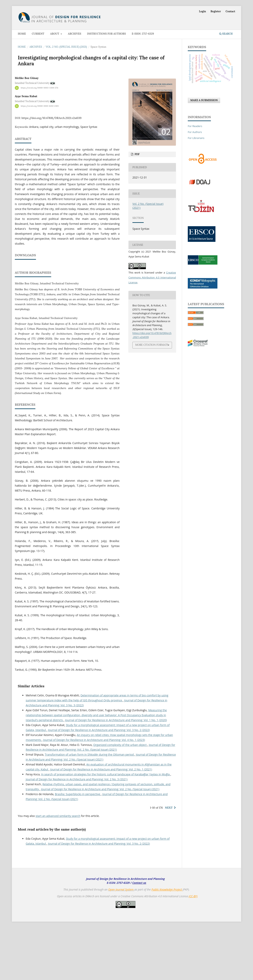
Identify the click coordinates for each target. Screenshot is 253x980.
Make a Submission (204, 100)
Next (169, 860)
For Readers (195, 126)
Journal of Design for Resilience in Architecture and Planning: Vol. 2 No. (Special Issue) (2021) (100, 842)
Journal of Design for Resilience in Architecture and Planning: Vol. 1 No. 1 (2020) (116, 773)
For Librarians (196, 138)
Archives (75, 34)
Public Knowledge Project (167, 942)
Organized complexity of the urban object (120, 797)
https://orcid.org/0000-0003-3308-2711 (39, 88)
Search (226, 34)
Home (22, 34)
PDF (137, 154)
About (55, 34)
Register (216, 11)
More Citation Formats (152, 345)
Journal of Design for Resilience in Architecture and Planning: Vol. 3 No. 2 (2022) (99, 782)
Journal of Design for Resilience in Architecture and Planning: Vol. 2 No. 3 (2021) (77, 832)
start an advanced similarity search (58, 868)
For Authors (195, 132)
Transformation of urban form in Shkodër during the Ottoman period (90, 807)
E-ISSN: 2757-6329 (143, 34)
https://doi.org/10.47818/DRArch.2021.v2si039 (51, 118)
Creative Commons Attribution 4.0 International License (152, 277)
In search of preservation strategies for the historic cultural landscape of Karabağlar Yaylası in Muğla (106, 827)
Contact (230, 11)
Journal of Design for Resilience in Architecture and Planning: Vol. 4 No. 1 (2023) (94, 792)
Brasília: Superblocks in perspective (78, 847)
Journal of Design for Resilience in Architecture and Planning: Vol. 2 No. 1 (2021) (101, 822)
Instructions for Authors (106, 34)
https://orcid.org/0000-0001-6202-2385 (40, 106)
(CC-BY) (193, 949)
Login (202, 11)
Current (38, 34)
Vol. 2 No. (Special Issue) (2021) (66, 47)
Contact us (139, 935)
